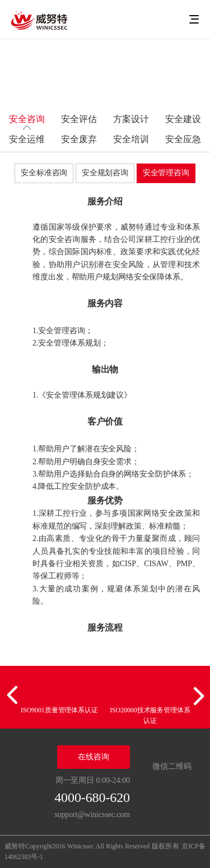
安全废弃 (79, 139)
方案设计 (131, 119)
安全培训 (131, 139)
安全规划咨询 (105, 173)
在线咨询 (94, 757)
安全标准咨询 (44, 173)
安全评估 (79, 119)
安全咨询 (27, 119)
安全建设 (183, 119)
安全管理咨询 (166, 173)
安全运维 (27, 139)
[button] (14, 696)
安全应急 (183, 139)
